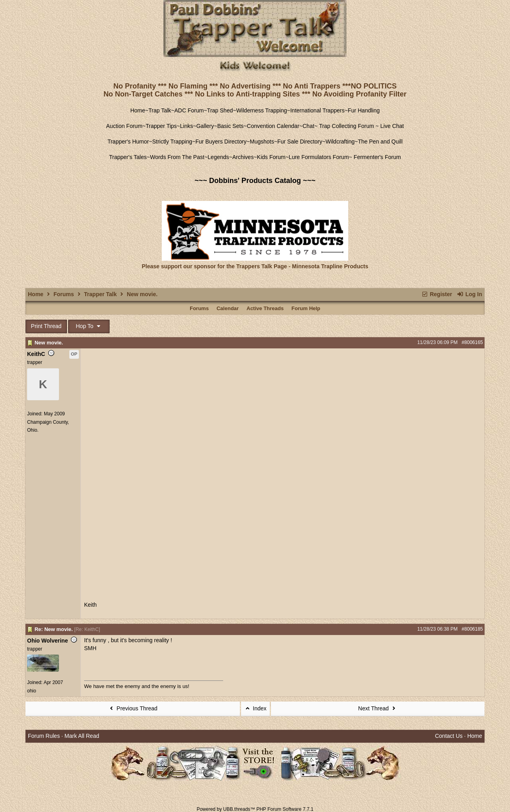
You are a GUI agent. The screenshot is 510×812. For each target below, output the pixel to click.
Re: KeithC (87, 629)
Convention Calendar (273, 126)
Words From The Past (177, 157)
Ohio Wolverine (47, 641)
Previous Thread (133, 708)
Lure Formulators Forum (319, 157)
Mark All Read (82, 736)
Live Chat (392, 126)
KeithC (36, 354)
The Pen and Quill (380, 142)
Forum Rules (44, 736)
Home (138, 110)
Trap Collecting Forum (346, 126)
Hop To (89, 326)
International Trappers (317, 110)
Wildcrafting (340, 142)
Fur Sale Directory (300, 142)
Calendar (228, 308)
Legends (218, 157)
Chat (308, 126)
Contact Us (449, 736)
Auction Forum (124, 126)
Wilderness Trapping (262, 110)
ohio (32, 691)
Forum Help (306, 308)
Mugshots (262, 142)
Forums (64, 294)
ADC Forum (189, 110)
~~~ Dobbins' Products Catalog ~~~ (255, 181)
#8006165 (472, 342)
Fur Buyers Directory (221, 142)
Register (436, 294)
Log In (470, 294)
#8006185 (472, 629)
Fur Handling (364, 110)
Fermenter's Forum (377, 157)
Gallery (205, 126)
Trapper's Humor (128, 142)
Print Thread (46, 326)
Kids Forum (271, 157)
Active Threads (265, 308)
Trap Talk (160, 110)
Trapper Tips (161, 126)
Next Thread (378, 708)
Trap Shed (220, 110)
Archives (243, 157)
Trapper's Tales (128, 157)
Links (187, 126)
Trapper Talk (100, 294)
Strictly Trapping (172, 142)
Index (255, 708)
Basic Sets (230, 126)
